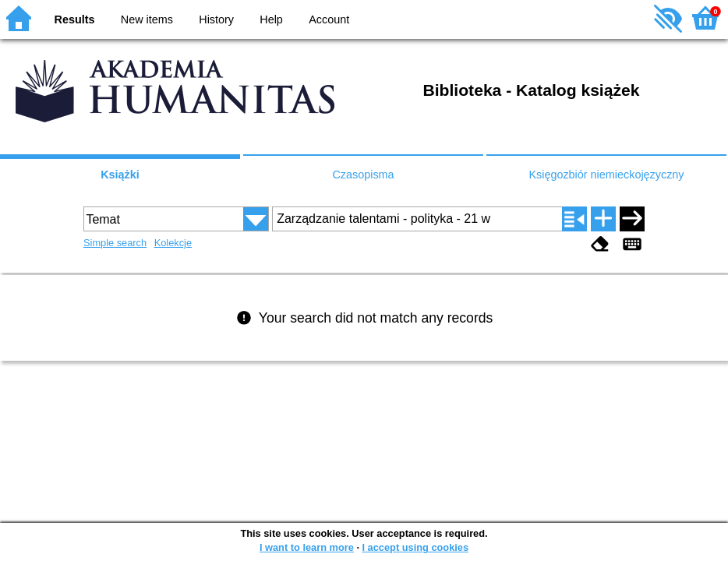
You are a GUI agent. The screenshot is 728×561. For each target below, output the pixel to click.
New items (147, 19)
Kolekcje (173, 243)
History (216, 19)
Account (329, 19)
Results (75, 19)
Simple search (115, 243)
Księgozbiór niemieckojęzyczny (606, 175)
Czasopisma (363, 175)
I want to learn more (307, 547)
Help (271, 19)
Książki (120, 175)
